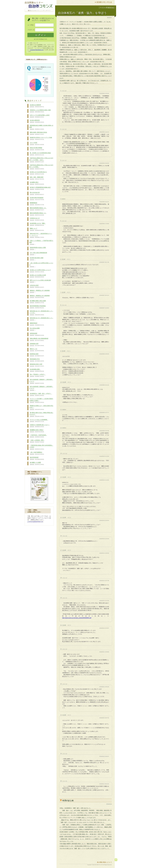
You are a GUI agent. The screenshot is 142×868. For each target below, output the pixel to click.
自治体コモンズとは (104, 2)
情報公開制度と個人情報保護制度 (39, 339)
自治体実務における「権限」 (38, 224)
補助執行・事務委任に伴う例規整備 (39, 291)
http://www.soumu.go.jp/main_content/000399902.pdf (77, 618)
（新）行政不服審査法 (37, 453)
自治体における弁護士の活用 (38, 276)
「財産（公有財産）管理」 (37, 441)
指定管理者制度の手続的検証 (38, 307)
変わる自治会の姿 (37, 194)
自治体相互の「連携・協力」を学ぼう (41, 395)
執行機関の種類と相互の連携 (38, 302)
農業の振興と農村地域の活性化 (38, 133)
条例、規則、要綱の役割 (37, 178)
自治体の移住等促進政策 (37, 199)
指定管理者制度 (37, 458)
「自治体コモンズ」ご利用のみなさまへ (36, 59)
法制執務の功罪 (37, 345)
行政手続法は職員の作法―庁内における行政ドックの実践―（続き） (41, 160)
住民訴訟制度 (37, 334)
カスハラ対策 (37, 144)
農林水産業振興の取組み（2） (38, 209)
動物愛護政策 (37, 204)
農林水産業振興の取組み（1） (38, 214)
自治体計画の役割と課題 (36, 259)
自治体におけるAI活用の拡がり (38, 173)
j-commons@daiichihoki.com (36, 50)
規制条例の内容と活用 (37, 365)
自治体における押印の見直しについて (40, 271)
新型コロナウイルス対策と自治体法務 (40, 281)
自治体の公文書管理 (37, 106)
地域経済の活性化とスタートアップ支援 (41, 138)
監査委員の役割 (37, 355)
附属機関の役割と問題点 (37, 431)
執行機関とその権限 (37, 464)
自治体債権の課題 (37, 370)
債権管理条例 (37, 324)
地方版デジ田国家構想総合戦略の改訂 (40, 188)
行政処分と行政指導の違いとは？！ (39, 426)
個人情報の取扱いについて (104, 862)
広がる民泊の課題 (34, 329)
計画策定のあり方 (37, 219)
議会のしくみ (37, 350)
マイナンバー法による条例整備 (39, 421)
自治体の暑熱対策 (37, 121)
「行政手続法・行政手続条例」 (38, 436)
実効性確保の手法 (37, 360)
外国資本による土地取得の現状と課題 (40, 111)
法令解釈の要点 (37, 183)
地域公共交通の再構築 (37, 149)
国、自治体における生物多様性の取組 (40, 154)
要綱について (37, 229)
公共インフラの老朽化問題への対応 (39, 116)
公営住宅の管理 (37, 286)
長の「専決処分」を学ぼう (38, 375)
